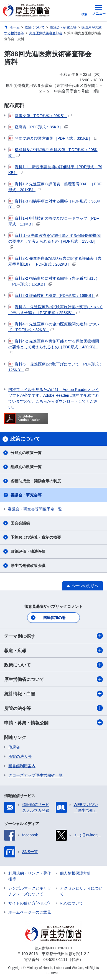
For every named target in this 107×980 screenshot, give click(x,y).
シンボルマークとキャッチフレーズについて (30, 891)
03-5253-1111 (55, 960)
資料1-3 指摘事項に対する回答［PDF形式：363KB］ (54, 204)
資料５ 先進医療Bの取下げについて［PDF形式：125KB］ (55, 367)
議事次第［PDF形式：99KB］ (40, 116)
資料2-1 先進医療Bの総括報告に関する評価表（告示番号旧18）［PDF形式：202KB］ (55, 261)
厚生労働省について (53, 679)
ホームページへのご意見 (30, 912)
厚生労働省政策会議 (28, 566)
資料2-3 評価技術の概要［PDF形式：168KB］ (54, 295)
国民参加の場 (54, 618)
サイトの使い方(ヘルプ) (29, 903)
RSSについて (72, 903)
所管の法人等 (20, 756)
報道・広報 (53, 650)
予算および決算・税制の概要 (36, 537)
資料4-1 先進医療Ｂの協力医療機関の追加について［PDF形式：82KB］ (54, 327)
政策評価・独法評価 (28, 551)
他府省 (14, 747)
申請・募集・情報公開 (53, 722)
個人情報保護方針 (75, 873)
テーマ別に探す (53, 636)
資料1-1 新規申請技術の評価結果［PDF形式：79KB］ (55, 169)
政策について (53, 665)
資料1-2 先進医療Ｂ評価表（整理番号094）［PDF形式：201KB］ (55, 187)
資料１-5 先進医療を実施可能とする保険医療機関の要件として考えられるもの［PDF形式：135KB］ (54, 241)
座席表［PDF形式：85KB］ (38, 127)
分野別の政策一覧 (26, 453)
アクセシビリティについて (81, 891)
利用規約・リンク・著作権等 (30, 876)
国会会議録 (20, 523)
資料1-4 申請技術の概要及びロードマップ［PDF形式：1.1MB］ (54, 221)
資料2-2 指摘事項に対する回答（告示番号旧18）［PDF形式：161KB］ (54, 281)
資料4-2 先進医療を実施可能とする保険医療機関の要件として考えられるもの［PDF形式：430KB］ (54, 346)
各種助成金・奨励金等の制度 (36, 481)
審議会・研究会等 (26, 495)
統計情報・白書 (53, 694)
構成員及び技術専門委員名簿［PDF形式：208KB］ (53, 152)
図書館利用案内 (22, 766)
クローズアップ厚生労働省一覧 (35, 775)
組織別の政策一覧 (26, 467)
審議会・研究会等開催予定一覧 (35, 509)
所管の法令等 (53, 708)
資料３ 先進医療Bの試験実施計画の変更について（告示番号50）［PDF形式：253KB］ (55, 309)
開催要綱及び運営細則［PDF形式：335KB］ (53, 138)
